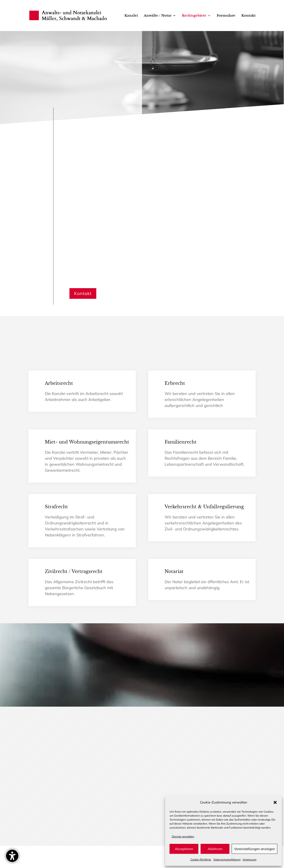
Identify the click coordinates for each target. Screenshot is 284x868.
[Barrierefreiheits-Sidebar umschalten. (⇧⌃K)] (12, 856)
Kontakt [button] (83, 293)
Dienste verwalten (183, 836)
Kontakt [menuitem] (248, 16)
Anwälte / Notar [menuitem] (158, 16)
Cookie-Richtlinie (201, 859)
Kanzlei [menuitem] (131, 16)
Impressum (250, 859)
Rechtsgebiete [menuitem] (194, 16)
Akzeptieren (184, 849)
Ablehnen (215, 849)
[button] (275, 802)
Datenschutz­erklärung (227, 859)
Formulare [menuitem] (226, 16)
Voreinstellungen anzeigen (254, 849)
